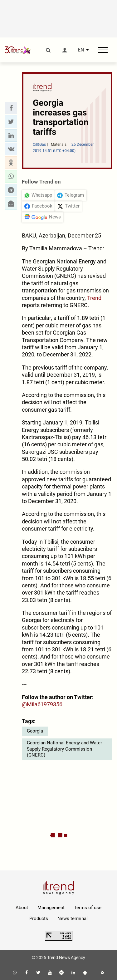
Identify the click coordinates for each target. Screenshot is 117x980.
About (22, 908)
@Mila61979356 (42, 704)
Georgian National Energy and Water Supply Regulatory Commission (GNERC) (64, 749)
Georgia (35, 731)
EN (81, 50)
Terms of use (88, 908)
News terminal (73, 919)
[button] (11, 108)
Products (39, 919)
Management (51, 908)
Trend (94, 298)
